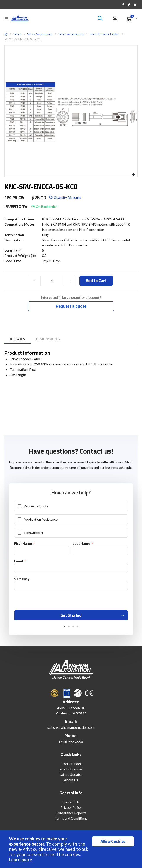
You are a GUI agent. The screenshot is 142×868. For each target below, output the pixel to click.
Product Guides (71, 770)
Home (6, 34)
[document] (72, 849)
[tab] (17, 339)
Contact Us (71, 803)
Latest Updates (71, 776)
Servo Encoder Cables (104, 34)
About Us (71, 781)
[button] (133, 175)
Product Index (71, 765)
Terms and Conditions (71, 820)
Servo (17, 34)
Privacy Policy (71, 809)
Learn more (20, 859)
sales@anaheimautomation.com (71, 729)
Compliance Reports (71, 814)
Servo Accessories (40, 34)
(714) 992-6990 (71, 743)
